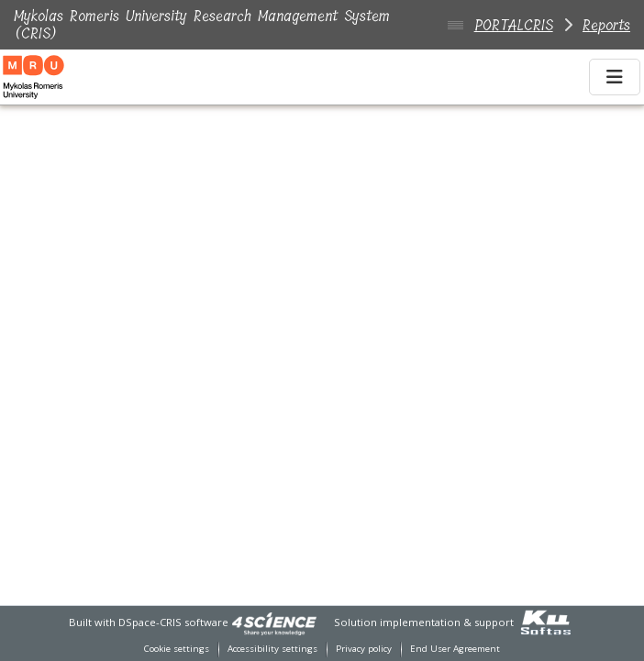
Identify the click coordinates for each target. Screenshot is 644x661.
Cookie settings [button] (177, 649)
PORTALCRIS (514, 25)
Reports (606, 25)
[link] (274, 622)
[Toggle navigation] (615, 77)
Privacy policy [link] (364, 649)
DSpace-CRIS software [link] (173, 622)
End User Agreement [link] (455, 649)
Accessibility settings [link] (272, 649)
